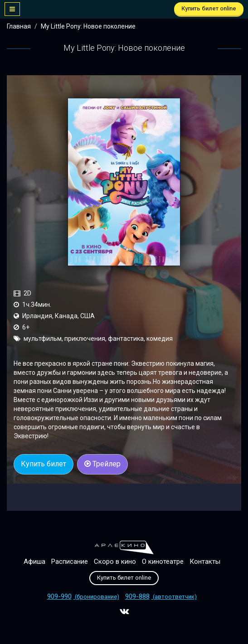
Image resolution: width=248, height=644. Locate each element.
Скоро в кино (115, 562)
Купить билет (44, 464)
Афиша (34, 562)
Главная (19, 26)
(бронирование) (83, 597)
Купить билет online (209, 8)
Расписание (70, 562)
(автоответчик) (161, 597)
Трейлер (102, 464)
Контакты (205, 562)
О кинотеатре (163, 562)
